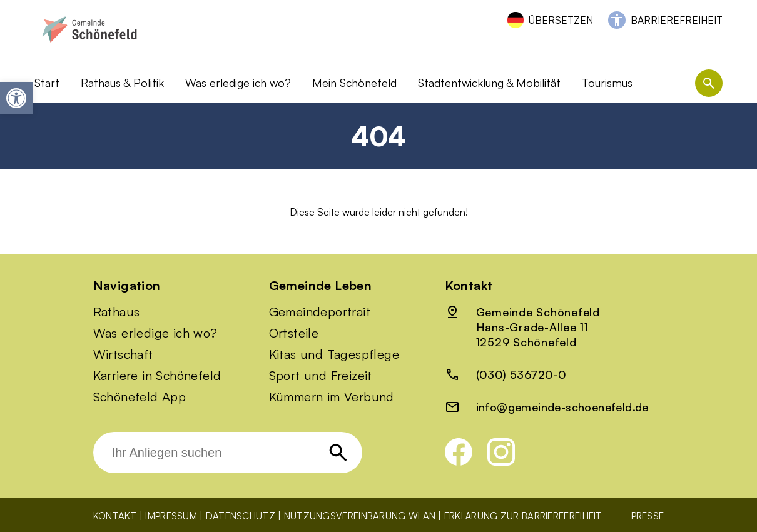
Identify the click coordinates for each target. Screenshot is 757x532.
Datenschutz (241, 516)
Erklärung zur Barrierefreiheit (523, 516)
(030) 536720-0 (521, 374)
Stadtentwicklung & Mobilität (489, 83)
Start (47, 83)
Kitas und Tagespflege (334, 354)
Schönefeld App (140, 397)
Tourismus (607, 83)
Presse (648, 516)
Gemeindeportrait (320, 312)
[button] (16, 98)
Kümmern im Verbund (332, 397)
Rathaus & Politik (122, 83)
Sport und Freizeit (321, 376)
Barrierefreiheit (677, 20)
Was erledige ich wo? (238, 83)
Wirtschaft (123, 354)
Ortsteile (294, 333)
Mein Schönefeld (354, 83)
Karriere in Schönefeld (157, 376)
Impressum (171, 516)
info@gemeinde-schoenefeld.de (562, 407)
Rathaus (117, 312)
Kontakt (115, 516)
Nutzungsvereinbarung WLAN (360, 516)
